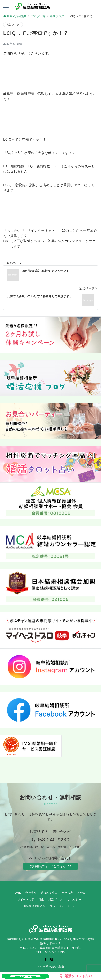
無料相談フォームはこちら (50, 866)
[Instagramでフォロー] (52, 959)
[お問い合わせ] (25, 976)
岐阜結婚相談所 (55, 967)
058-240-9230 (53, 840)
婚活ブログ (13, 24)
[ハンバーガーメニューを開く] (6, 6)
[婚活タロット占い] (76, 976)
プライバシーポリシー (64, 906)
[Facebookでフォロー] (46, 959)
